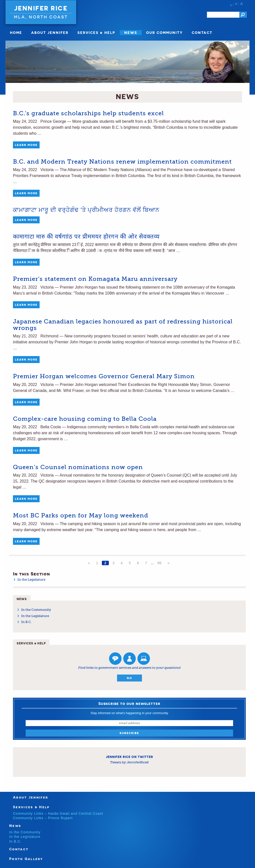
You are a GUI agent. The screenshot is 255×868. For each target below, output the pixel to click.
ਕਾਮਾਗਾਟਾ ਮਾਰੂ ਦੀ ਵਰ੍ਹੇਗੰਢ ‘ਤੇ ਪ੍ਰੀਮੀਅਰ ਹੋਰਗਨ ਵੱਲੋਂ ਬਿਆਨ (86, 210)
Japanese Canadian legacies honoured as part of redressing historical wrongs (123, 325)
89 (159, 563)
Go (129, 678)
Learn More (26, 145)
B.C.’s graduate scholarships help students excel (88, 113)
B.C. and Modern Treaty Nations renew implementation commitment (122, 162)
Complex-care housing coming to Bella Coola (85, 419)
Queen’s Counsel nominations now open (78, 467)
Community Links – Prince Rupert (43, 818)
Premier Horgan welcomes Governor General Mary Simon (104, 376)
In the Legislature (31, 580)
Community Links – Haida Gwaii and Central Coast (58, 813)
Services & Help (96, 32)
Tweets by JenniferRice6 (129, 762)
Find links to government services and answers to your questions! (129, 668)
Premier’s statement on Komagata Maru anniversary (95, 279)
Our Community (164, 32)
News (131, 32)
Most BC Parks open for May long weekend (81, 515)
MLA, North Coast (41, 17)
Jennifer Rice (41, 8)
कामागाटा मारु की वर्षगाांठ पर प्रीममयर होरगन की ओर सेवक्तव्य (86, 237)
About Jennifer (50, 32)
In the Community (36, 610)
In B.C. (26, 622)
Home (16, 32)
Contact (202, 32)
